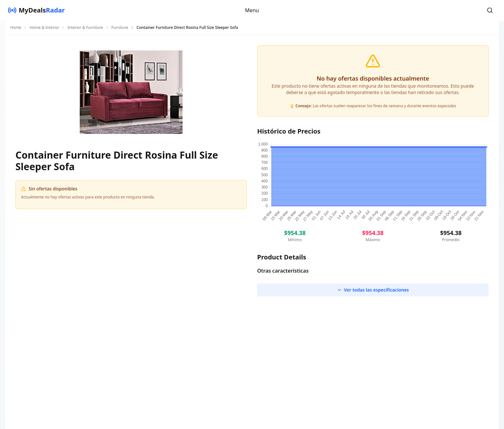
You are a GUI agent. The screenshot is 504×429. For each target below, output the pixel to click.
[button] (490, 10)
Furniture (120, 28)
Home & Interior (44, 28)
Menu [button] (252, 10)
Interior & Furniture (85, 28)
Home (16, 28)
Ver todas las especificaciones (373, 290)
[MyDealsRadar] (36, 10)
